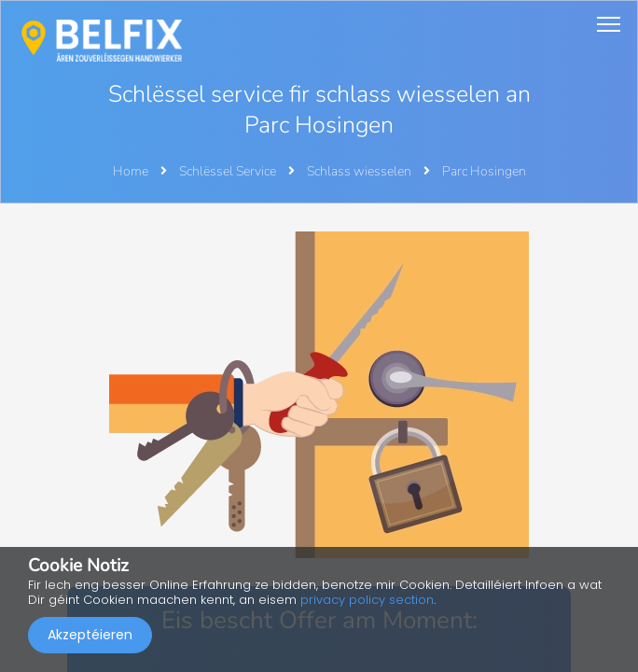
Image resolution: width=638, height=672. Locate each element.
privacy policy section (367, 600)
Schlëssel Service (229, 171)
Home (131, 171)
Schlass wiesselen (361, 171)
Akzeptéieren (90, 635)
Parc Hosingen (484, 171)
